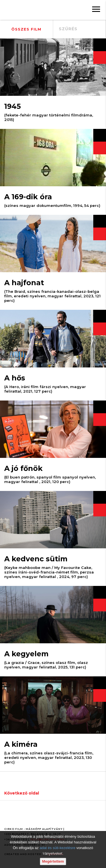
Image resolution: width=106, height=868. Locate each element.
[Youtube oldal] (22, 817)
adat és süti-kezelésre (57, 848)
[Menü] (96, 10)
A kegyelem (26, 654)
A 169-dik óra (28, 197)
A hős (15, 378)
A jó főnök (23, 468)
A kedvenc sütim (36, 559)
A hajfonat (24, 283)
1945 (13, 106)
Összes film (26, 29)
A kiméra (21, 744)
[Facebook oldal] (9, 817)
